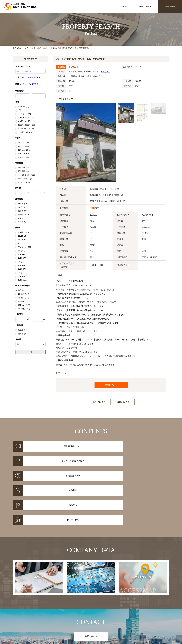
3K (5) (21, 273)
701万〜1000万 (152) (26, 121)
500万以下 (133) (24, 114)
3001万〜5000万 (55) (26, 129)
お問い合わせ (170, 7)
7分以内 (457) (23, 301)
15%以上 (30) (23, 157)
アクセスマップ (143, 534)
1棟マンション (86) (26, 179)
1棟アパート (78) (25, 182)
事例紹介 (71, 624)
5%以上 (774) (23, 143)
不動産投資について (99, 620)
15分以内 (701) (24, 309)
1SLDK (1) (22, 240)
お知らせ (127, 620)
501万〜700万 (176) (26, 118)
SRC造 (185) (23, 204)
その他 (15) (23, 222)
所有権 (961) (23, 334)
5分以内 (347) (23, 298)
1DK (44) (22, 255)
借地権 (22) (23, 330)
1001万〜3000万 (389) (27, 125)
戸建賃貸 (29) (23, 171)
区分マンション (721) (26, 175)
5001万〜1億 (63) (25, 132)
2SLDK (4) (22, 236)
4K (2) (21, 243)
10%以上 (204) (24, 150)
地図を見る (105, 72)
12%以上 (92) (23, 154)
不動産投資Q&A (97, 627)
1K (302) (22, 251)
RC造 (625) (23, 207)
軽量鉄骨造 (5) (24, 215)
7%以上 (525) (23, 146)
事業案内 (30, 534)
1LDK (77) (22, 258)
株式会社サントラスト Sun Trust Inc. (34, 614)
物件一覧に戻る (99, 402)
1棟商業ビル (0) (24, 168)
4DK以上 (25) (23, 233)
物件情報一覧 (73, 620)
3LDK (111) (23, 280)
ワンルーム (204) (25, 247)
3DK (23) (22, 277)
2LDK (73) (22, 269)
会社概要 (85, 534)
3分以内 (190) (23, 294)
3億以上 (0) (23, 110)
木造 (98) (22, 218)
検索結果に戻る (123, 402)
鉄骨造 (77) (23, 211)
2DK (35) (22, 265)
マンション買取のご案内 (101, 624)
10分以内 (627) (24, 305)
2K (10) (21, 262)
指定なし (21, 290)
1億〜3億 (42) (23, 107)
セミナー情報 (128, 624)
